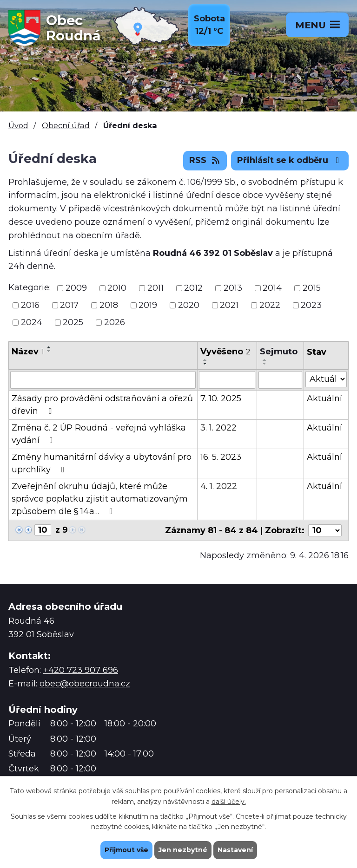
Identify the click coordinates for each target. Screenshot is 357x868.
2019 (148, 305)
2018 (109, 305)
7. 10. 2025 (221, 398)
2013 (233, 288)
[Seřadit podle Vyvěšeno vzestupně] (205, 360)
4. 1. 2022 (219, 486)
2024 (32, 322)
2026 (115, 322)
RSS (205, 160)
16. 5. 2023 (221, 457)
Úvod (18, 125)
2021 (229, 305)
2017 (69, 305)
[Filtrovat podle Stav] (326, 379)
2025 (73, 322)
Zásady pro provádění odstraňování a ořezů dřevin (102, 405)
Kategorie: (30, 287)
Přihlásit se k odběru (290, 160)
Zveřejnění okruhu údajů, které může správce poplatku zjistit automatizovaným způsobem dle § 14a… (100, 499)
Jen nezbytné (183, 850)
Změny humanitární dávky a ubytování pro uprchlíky (102, 463)
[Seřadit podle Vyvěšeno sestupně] (205, 364)
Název (28, 352)
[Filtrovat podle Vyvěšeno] (227, 380)
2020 (189, 305)
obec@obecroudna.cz (85, 684)
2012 (193, 288)
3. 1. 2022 (218, 428)
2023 (311, 305)
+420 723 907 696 (81, 670)
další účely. (229, 802)
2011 (155, 288)
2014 (272, 288)
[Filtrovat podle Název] (103, 380)
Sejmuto (279, 352)
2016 (30, 305)
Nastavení (235, 850)
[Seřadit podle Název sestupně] (49, 351)
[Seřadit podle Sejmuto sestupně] (265, 364)
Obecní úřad (66, 125)
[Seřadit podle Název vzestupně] (49, 347)
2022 (270, 305)
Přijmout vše (126, 850)
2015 (312, 288)
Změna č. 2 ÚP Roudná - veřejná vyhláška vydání (99, 434)
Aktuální (324, 398)
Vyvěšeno (225, 352)
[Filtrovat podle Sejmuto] (280, 380)
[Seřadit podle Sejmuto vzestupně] (265, 360)
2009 (76, 288)
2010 (117, 288)
